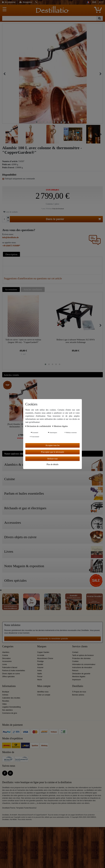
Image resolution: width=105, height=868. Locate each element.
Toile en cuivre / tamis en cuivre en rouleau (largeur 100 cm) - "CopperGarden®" (23, 341)
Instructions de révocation (82, 667)
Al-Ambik (41, 655)
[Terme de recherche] (49, 18)
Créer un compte (44, 695)
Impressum (76, 680)
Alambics (6, 652)
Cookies (75, 661)
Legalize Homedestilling (11, 707)
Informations (9, 686)
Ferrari (40, 677)
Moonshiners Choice (45, 658)
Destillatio (78, 686)
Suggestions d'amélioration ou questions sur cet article (33, 278)
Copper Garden (43, 652)
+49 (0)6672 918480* (11, 246)
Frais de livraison (58, 209)
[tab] (12, 254)
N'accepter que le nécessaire (52, 452)
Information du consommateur (84, 664)
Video (4, 704)
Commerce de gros (10, 713)
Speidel (40, 664)
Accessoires (11, 289)
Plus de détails (53, 464)
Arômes (5, 695)
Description (11, 254)
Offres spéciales (8, 677)
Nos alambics (7, 710)
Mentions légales (79, 677)
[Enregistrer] (26, 2)
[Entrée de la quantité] (4, 219)
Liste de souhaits (10, 212)
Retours (75, 671)
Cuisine (5, 655)
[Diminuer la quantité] (8, 221)
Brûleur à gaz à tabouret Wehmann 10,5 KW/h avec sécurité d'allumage (76, 341)
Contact (75, 652)
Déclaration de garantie (81, 674)
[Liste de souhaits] (101, 2)
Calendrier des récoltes (11, 698)
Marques (42, 647)
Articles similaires (33, 289)
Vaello (40, 674)
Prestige (40, 661)
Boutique (6, 692)
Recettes (6, 701)
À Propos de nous (79, 692)
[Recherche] (100, 18)
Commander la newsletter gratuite (52, 639)
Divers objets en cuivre (11, 674)
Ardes (40, 671)
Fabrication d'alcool (10, 667)
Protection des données (81, 658)
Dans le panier (73, 219)
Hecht (40, 680)
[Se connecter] (9, 2)
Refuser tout (53, 459)
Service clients (80, 647)
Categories (8, 647)
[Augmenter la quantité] (8, 218)
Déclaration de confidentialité (38, 426)
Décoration (6, 658)
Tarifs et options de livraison (83, 655)
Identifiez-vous (43, 692)
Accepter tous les (52, 445)
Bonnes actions (78, 695)
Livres (5, 664)
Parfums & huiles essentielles (14, 671)
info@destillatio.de (10, 237)
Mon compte (44, 686)
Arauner (40, 667)
